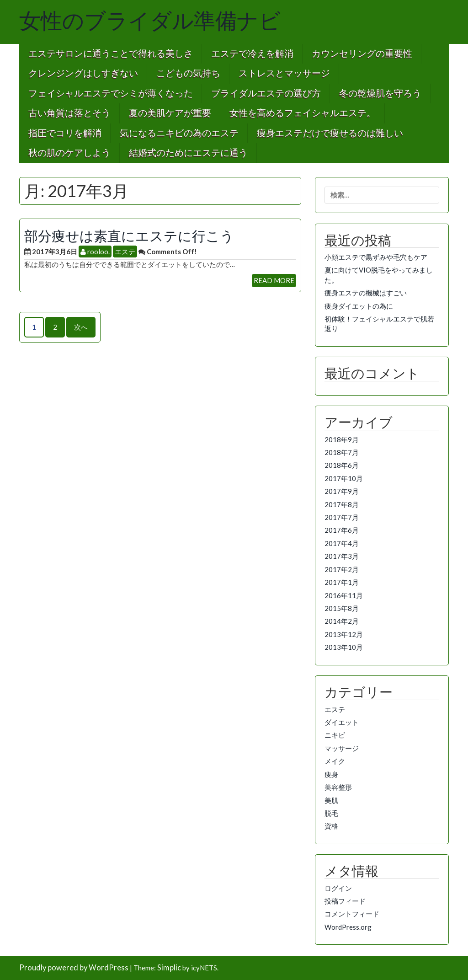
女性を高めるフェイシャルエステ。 (303, 113)
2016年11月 (344, 595)
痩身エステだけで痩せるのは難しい (330, 133)
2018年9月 (342, 439)
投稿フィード (345, 901)
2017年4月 (342, 543)
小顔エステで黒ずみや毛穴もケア (376, 257)
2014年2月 (342, 621)
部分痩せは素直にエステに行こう (129, 236)
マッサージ (342, 748)
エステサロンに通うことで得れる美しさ (111, 54)
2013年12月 (344, 634)
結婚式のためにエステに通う (188, 153)
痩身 (331, 774)
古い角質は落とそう (69, 113)
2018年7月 (342, 452)
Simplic (169, 968)
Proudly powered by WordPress (74, 968)
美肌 (331, 800)
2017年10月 (344, 478)
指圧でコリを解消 (65, 133)
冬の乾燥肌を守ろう (380, 94)
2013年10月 (344, 647)
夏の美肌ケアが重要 (170, 113)
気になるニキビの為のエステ (179, 133)
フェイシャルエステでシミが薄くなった (111, 94)
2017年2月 (342, 569)
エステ (125, 252)
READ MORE (274, 280)
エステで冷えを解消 (252, 54)
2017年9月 (342, 491)
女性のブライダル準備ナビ (150, 21)
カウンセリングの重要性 (362, 54)
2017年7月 (342, 517)
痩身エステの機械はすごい (366, 293)
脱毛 (331, 813)
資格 (331, 826)
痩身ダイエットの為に (359, 306)
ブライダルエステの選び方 (266, 94)
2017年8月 (342, 504)
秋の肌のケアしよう (69, 153)
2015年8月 (342, 608)
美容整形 (338, 787)
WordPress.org (348, 927)
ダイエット (342, 722)
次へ (81, 327)
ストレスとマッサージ (284, 73)
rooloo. (95, 252)
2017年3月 (342, 556)
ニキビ (335, 735)
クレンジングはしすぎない (83, 73)
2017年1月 (342, 582)
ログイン (338, 888)
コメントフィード (352, 914)
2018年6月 (342, 465)
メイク (335, 761)
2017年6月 (342, 530)
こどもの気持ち (188, 73)
